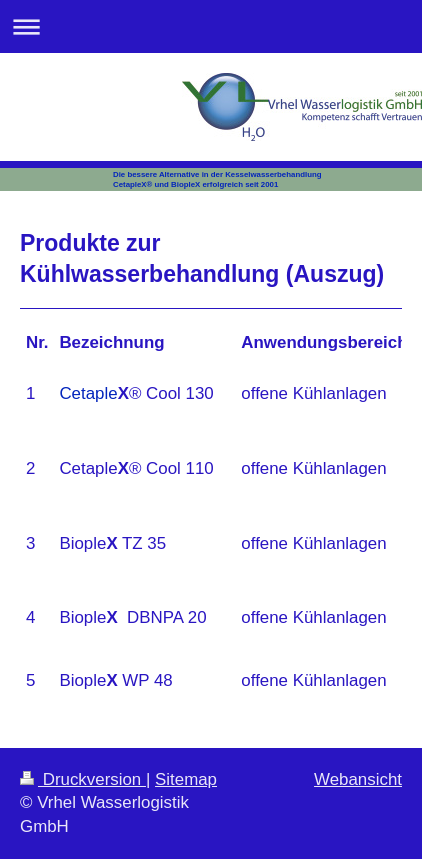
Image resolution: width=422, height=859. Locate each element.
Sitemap (186, 779)
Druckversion (83, 779)
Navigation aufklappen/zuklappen (211, 26)
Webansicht (358, 779)
